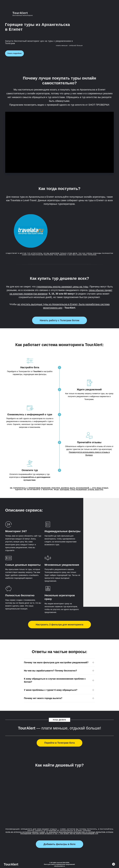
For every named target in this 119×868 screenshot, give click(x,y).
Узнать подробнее (14, 53)
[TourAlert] (114, 865)
